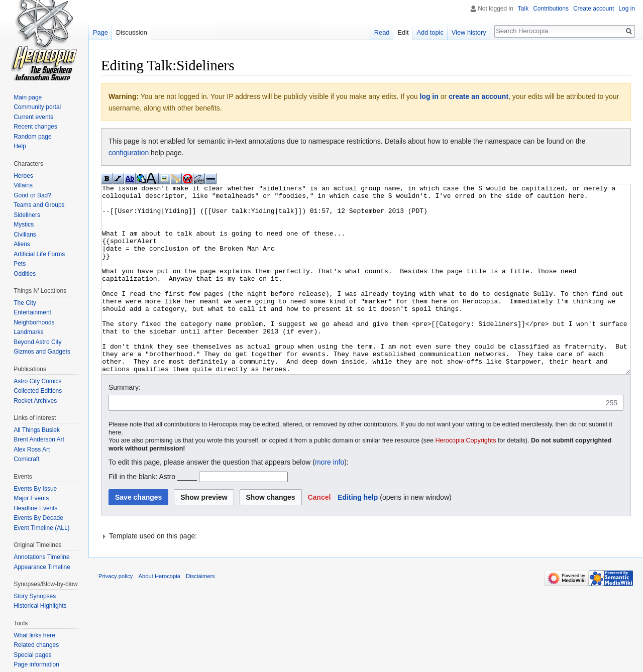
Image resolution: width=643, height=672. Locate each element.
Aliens (22, 244)
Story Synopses (35, 596)
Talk (523, 9)
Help (20, 146)
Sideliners (27, 215)
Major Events (31, 498)
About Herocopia (159, 614)
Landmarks (28, 332)
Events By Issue (35, 489)
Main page (28, 97)
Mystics (24, 225)
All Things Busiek (37, 430)
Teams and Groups (39, 205)
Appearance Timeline (42, 567)
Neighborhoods (34, 322)
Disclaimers (200, 614)
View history (469, 32)
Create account (594, 9)
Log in (627, 9)
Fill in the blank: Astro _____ (153, 514)
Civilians (25, 235)
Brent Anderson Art (39, 439)
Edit (403, 32)
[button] (319, 535)
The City (25, 303)
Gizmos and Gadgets (42, 352)
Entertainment (32, 312)
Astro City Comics (37, 381)
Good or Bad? (32, 195)
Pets (20, 264)
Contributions (551, 9)
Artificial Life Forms (39, 254)
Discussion (132, 32)
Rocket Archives (35, 401)
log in (429, 96)
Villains (23, 185)
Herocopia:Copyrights (466, 478)
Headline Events (35, 508)
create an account (478, 96)
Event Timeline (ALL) (41, 528)
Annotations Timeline (41, 557)
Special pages (32, 655)
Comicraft (26, 459)
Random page (32, 137)
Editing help (358, 535)
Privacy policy (116, 614)
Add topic (430, 32)
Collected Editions (38, 391)
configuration (129, 153)
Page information (36, 664)
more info (330, 500)
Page (100, 32)
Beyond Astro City (37, 342)
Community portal (37, 107)
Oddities (25, 274)
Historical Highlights (40, 606)
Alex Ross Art (32, 450)
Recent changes (35, 127)
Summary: (125, 425)
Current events (33, 117)
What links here (34, 635)
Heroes (23, 176)
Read (382, 32)
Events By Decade (38, 518)
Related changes (36, 645)
